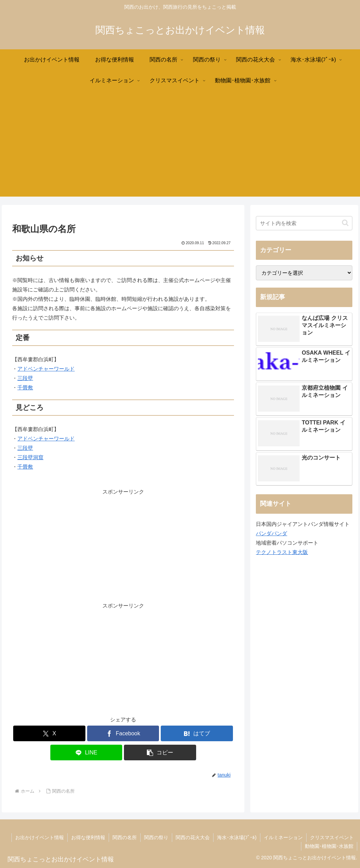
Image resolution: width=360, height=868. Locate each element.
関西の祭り (156, 837)
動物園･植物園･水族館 (329, 846)
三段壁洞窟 (30, 457)
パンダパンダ (271, 533)
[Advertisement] (180, 148)
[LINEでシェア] (86, 753)
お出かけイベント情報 (40, 837)
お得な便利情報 (88, 837)
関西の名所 (125, 837)
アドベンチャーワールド (46, 369)
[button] (160, 753)
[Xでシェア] (49, 733)
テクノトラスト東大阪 (282, 552)
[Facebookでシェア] (123, 733)
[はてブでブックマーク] (197, 733)
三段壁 (25, 378)
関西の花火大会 (193, 837)
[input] (304, 223)
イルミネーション (283, 837)
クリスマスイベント (332, 837)
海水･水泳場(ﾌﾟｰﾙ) (237, 837)
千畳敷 (25, 387)
